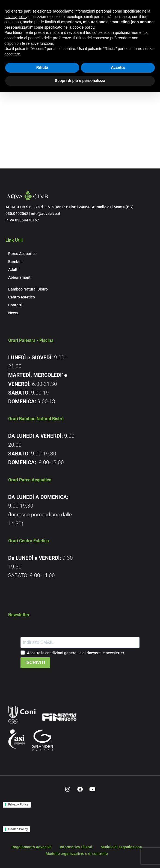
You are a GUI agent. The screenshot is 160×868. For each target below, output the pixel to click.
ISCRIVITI (35, 663)
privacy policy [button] (16, 17)
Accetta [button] (118, 67)
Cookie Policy (18, 829)
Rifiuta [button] (42, 67)
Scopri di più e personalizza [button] (80, 81)
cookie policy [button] (83, 27)
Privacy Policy (18, 804)
